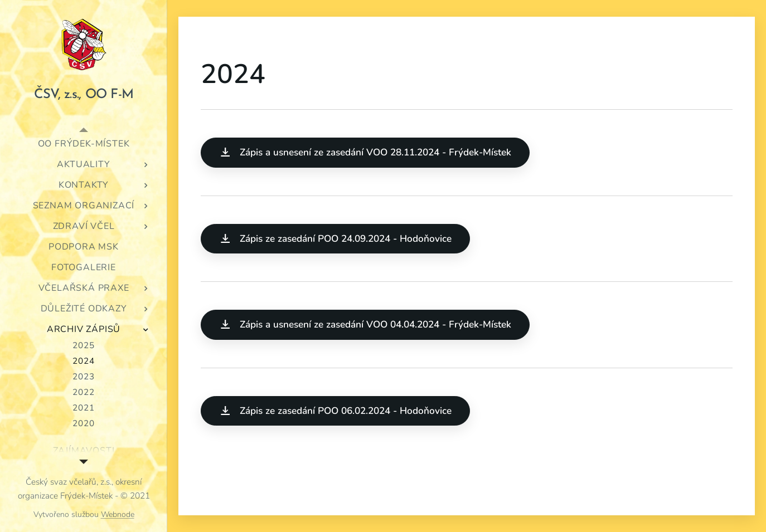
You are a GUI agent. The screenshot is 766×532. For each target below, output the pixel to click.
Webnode (118, 514)
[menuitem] (84, 144)
